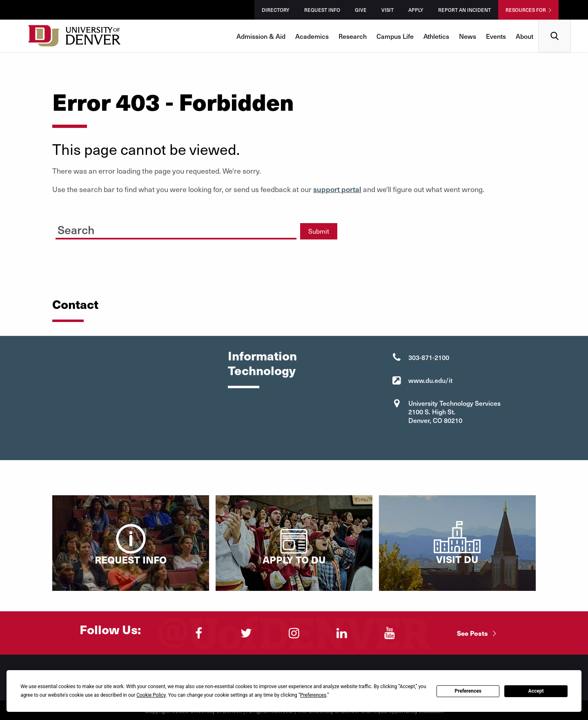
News (468, 36)
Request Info (322, 10)
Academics (312, 36)
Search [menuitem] (555, 23)
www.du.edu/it (430, 380)
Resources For (526, 10)
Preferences (468, 691)
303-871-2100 (429, 357)
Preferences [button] (313, 695)
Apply (416, 10)
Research (353, 36)
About (525, 36)
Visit (388, 10)
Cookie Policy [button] (151, 695)
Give (361, 10)
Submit (319, 231)
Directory (276, 10)
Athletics (436, 36)
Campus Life (395, 36)
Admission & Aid (261, 36)
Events (496, 36)
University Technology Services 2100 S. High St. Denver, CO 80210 (454, 411)
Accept (536, 691)
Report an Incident (464, 10)
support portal (337, 189)
